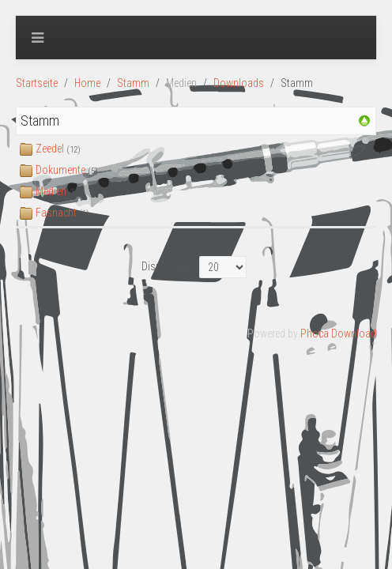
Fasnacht (56, 213)
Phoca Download (338, 333)
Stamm (133, 83)
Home (87, 83)
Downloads (239, 83)
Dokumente (60, 170)
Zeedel (50, 149)
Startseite (37, 83)
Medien (51, 191)
